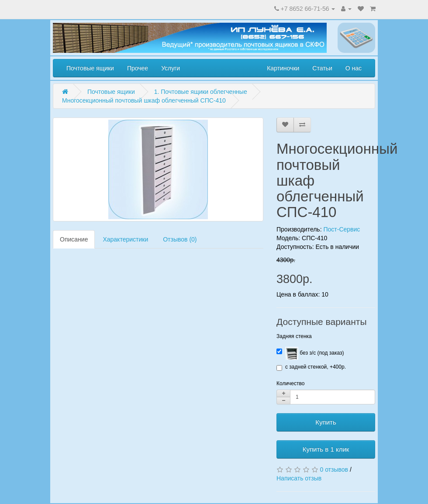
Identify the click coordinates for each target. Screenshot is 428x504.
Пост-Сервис (342, 229)
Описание (74, 239)
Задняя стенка (294, 336)
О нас (354, 68)
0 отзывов (334, 469)
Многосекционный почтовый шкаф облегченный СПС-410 (144, 100)
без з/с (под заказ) (310, 353)
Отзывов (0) (180, 239)
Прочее (138, 68)
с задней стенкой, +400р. (311, 367)
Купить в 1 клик (326, 449)
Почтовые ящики (90, 68)
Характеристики (125, 239)
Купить (326, 422)
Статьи (322, 68)
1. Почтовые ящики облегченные (201, 92)
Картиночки (283, 68)
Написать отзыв (299, 478)
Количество (290, 383)
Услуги (171, 68)
